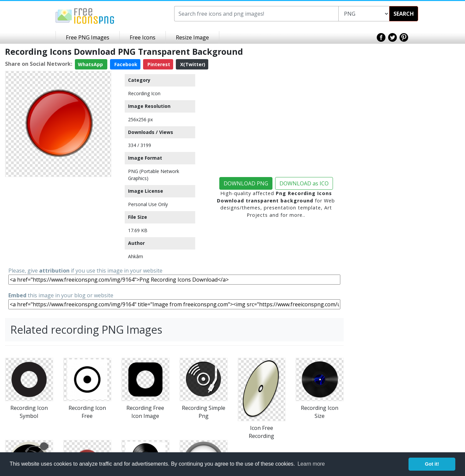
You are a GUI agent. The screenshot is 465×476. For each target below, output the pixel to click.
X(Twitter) (192, 64)
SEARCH (404, 14)
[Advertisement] (58, 221)
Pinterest (158, 64)
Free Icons (143, 37)
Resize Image (192, 37)
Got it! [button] (432, 464)
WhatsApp (91, 64)
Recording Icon (144, 93)
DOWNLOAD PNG (246, 183)
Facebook (125, 64)
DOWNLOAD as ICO (304, 183)
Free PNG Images (88, 37)
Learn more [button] (311, 464)
